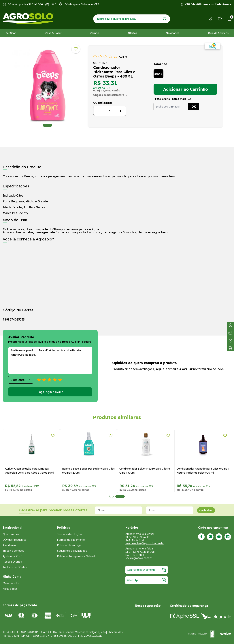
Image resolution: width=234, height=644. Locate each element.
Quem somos (11, 534)
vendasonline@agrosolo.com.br (145, 543)
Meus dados (10, 589)
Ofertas (132, 33)
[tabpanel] (47, 86)
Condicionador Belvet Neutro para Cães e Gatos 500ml (145, 471)
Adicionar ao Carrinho (186, 89)
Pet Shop (11, 33)
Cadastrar (206, 510)
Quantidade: (102, 103)
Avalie (123, 57)
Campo (95, 33)
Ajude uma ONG (13, 556)
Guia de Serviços (218, 33)
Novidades (172, 33)
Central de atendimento (147, 570)
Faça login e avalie (50, 392)
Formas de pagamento (71, 540)
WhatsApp (147, 580)
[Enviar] (165, 19)
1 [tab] (47, 125)
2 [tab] (120, 496)
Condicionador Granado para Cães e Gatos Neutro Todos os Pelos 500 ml (203, 471)
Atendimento (11, 545)
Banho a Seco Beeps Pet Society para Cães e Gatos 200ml (88, 471)
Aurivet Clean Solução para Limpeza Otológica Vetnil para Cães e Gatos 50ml (29, 471)
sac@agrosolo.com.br (139, 558)
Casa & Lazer (53, 33)
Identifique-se (200, 4)
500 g (158, 74)
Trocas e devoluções (70, 534)
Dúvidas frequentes (15, 540)
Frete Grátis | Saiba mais (170, 99)
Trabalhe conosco (14, 551)
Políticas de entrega (69, 545)
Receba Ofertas (12, 562)
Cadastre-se (223, 4)
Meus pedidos (11, 583)
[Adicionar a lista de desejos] (76, 49)
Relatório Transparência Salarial (76, 556)
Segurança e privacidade (72, 551)
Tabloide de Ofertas (15, 567)
